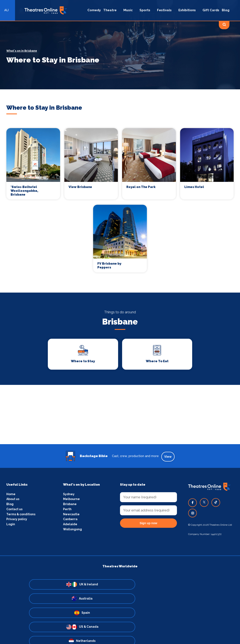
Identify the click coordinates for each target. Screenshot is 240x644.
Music (128, 10)
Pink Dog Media (113, 632)
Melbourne (71, 500)
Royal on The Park (141, 187)
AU (6, 10)
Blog (226, 10)
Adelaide (70, 526)
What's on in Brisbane (22, 51)
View (169, 457)
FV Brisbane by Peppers (109, 267)
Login (11, 526)
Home (11, 495)
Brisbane (70, 505)
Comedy (94, 10)
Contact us (14, 511)
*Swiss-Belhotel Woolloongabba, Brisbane (25, 191)
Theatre (110, 10)
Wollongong (72, 531)
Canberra (70, 521)
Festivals (164, 10)
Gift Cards (211, 10)
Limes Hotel (195, 187)
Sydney (69, 495)
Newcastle (71, 516)
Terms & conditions (21, 516)
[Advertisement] (120, 416)
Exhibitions (187, 10)
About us (13, 500)
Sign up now (148, 524)
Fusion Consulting (149, 632)
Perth (67, 511)
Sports (145, 10)
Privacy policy (17, 521)
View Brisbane (81, 187)
